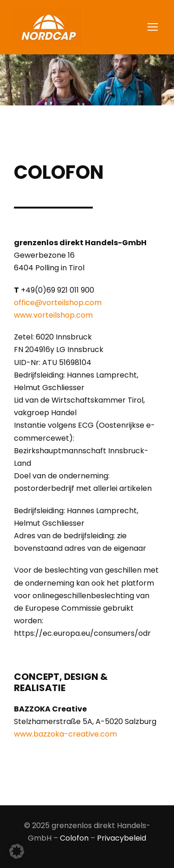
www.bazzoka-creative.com (65, 734)
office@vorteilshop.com (58, 303)
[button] (17, 851)
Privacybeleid (122, 838)
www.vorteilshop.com (53, 315)
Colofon (74, 838)
